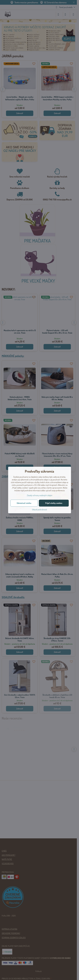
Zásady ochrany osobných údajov (40, 495)
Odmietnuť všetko (24, 503)
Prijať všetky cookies (54, 503)
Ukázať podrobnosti (39, 509)
